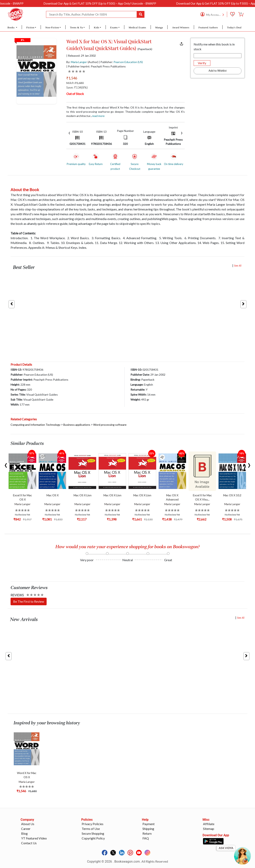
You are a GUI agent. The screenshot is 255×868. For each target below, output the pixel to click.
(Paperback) (145, 49)
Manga (159, 27)
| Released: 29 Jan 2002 (81, 56)
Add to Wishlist (218, 71)
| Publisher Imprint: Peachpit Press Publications (96, 66)
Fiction (30, 27)
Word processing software (110, 425)
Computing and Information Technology (35, 425)
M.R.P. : (75, 83)
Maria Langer (79, 62)
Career (26, 829)
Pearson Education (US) (128, 62)
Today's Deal (234, 27)
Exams (114, 27)
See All (238, 266)
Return (147, 833)
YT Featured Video (34, 838)
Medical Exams (137, 27)
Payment (149, 824)
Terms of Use (91, 829)
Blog (24, 833)
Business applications (77, 425)
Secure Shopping (93, 833)
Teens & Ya (76, 27)
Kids (96, 27)
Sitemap (209, 829)
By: (77, 62)
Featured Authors (208, 27)
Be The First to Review (29, 601)
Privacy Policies (93, 824)
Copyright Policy (93, 838)
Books (11, 27)
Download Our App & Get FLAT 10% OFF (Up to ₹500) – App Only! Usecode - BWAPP (108, 3)
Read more (98, 116)
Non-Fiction (52, 27)
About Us (28, 824)
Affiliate (209, 824)
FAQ (146, 838)
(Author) (93, 62)
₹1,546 (72, 78)
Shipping (148, 829)
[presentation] (69, 133)
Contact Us (29, 843)
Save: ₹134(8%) (77, 87)
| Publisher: (121, 62)
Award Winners (181, 27)
